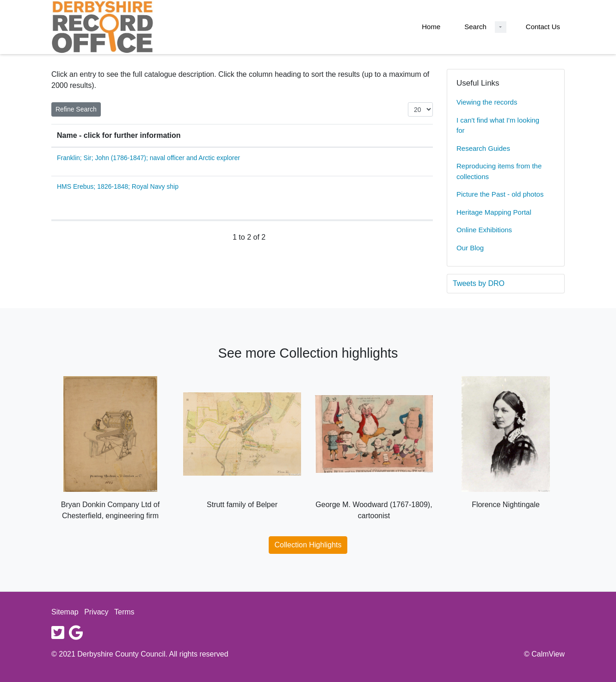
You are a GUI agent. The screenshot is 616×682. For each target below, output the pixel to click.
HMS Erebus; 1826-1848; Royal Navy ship (118, 186)
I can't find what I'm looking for (498, 125)
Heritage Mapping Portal (494, 212)
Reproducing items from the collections (499, 171)
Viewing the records (487, 102)
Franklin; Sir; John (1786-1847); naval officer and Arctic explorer (148, 158)
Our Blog (470, 248)
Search (475, 27)
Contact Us (543, 27)
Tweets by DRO (479, 283)
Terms (124, 612)
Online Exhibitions (484, 230)
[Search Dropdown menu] (501, 27)
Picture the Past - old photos (500, 194)
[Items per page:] (420, 109)
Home (431, 27)
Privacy (96, 612)
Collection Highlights (308, 545)
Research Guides (483, 148)
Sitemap (65, 612)
